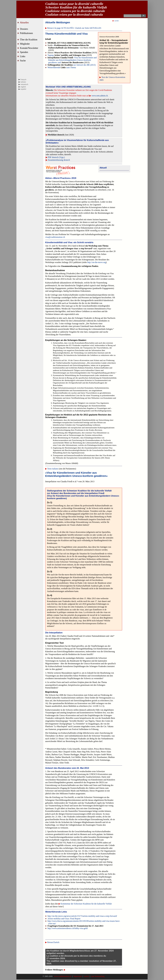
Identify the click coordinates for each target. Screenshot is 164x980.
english (23, 87)
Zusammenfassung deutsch (59, 160)
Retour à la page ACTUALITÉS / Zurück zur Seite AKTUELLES (74, 28)
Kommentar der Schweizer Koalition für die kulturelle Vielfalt (86, 904)
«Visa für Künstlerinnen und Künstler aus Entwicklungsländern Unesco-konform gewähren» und (72, 60)
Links (23, 56)
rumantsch (24, 84)
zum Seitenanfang (97, 976)
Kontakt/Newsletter (29, 48)
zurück (86, 976)
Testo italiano (53, 469)
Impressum (78, 976)
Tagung (67, 55)
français (23, 79)
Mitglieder (25, 44)
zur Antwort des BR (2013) (72, 65)
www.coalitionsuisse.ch (63, 976)
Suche (23, 61)
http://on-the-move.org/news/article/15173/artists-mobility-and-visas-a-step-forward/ (82, 916)
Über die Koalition (29, 40)
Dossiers (24, 29)
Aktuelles (25, 22)
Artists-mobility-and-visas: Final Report (64, 919)
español (23, 89)
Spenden (24, 52)
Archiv (117, 21)
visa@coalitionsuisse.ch (55, 237)
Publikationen (27, 33)
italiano (23, 82)
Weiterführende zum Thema (62, 67)
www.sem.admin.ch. (100, 96)
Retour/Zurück (53, 942)
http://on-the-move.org (97, 262)
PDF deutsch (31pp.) (56, 157)
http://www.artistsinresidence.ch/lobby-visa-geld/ (68, 928)
